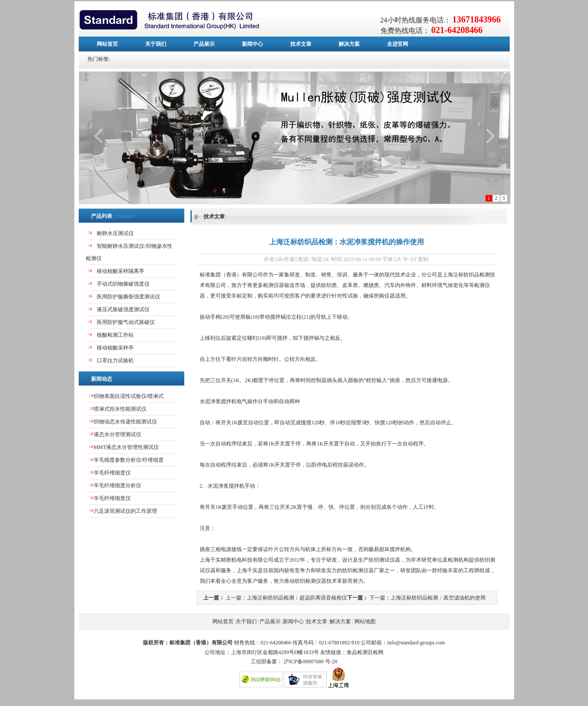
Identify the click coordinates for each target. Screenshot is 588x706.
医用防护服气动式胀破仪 (126, 322)
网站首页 (107, 44)
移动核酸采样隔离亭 (121, 271)
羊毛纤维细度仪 (112, 473)
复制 (423, 259)
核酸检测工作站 (115, 335)
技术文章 (301, 44)
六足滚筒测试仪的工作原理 (125, 511)
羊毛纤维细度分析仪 (117, 485)
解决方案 (349, 44)
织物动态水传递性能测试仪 (125, 422)
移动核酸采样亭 (115, 348)
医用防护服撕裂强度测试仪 (128, 297)
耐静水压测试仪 (115, 233)
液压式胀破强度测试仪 (123, 309)
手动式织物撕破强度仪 (123, 284)
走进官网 (398, 44)
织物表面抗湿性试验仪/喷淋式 (129, 396)
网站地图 (365, 621)
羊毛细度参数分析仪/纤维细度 (129, 460)
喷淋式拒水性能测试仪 (120, 409)
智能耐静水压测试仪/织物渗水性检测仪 (129, 252)
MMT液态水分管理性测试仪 (126, 447)
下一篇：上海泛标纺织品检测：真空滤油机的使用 (427, 598)
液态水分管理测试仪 (117, 434)
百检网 (376, 652)
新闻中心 (252, 44)
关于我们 (156, 44)
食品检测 (357, 652)
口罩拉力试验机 (115, 360)
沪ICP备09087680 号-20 (310, 662)
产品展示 (204, 44)
